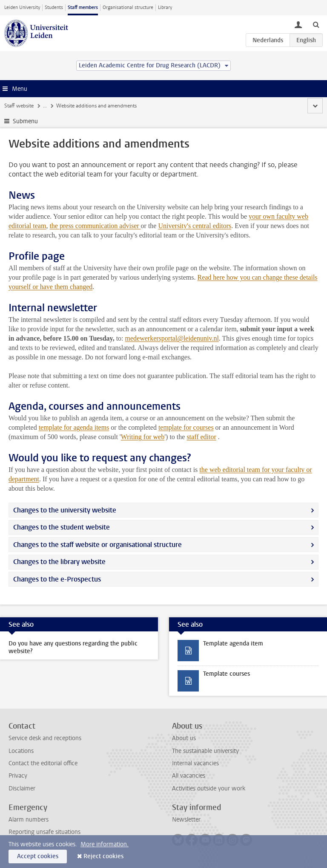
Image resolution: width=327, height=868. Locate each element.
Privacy (18, 776)
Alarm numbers (29, 820)
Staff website (19, 106)
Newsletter (186, 820)
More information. (105, 844)
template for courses (186, 427)
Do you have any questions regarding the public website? (73, 647)
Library (165, 7)
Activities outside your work (209, 788)
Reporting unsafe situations (44, 832)
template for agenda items (74, 427)
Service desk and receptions (45, 738)
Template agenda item (233, 644)
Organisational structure (128, 7)
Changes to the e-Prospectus (57, 579)
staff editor (201, 437)
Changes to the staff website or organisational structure (98, 545)
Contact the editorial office (43, 763)
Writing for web (143, 437)
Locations (21, 751)
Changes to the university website (65, 510)
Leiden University (22, 7)
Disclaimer (22, 788)
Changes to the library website (59, 562)
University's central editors (195, 226)
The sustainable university (205, 751)
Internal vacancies (195, 763)
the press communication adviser (95, 226)
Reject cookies (103, 856)
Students (54, 7)
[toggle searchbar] (316, 24)
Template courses (227, 674)
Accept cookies (38, 856)
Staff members (83, 7)
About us (184, 738)
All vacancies (189, 776)
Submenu (25, 121)
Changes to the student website (62, 527)
